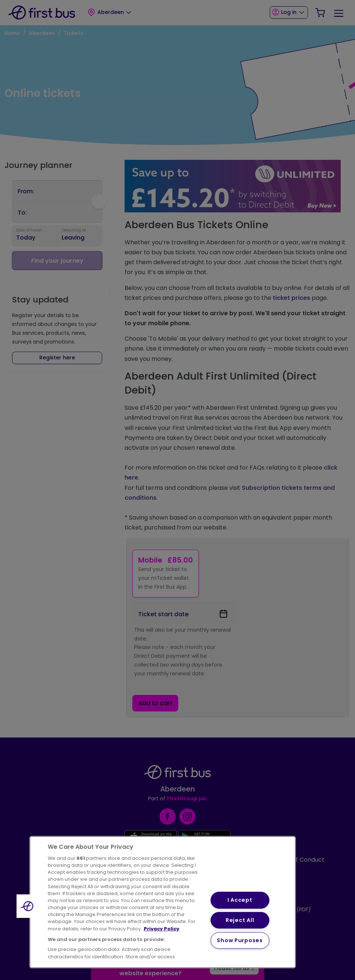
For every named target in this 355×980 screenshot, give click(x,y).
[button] (28, 906)
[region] (163, 902)
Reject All (240, 920)
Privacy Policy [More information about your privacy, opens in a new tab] (162, 929)
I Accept (240, 900)
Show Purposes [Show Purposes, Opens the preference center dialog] (240, 940)
